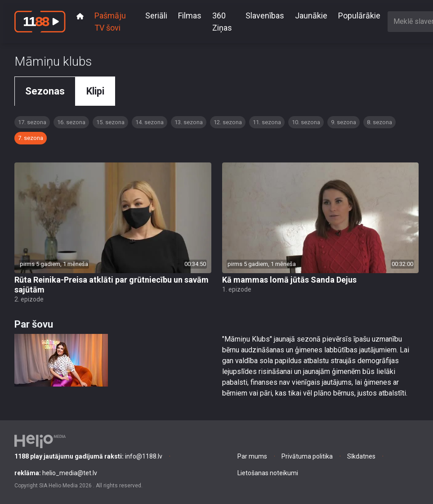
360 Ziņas (222, 22)
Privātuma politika (307, 456)
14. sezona (150, 122)
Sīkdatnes (361, 456)
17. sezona (32, 122)
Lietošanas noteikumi (268, 473)
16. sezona (71, 122)
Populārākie (359, 16)
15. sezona (110, 122)
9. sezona (344, 122)
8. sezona (379, 122)
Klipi (95, 91)
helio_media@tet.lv (56, 473)
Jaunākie (311, 16)
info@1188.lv (88, 456)
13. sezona (189, 122)
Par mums (252, 456)
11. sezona (267, 122)
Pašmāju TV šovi (110, 22)
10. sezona (306, 122)
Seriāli (156, 16)
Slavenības (265, 16)
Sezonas (45, 91)
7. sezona (31, 138)
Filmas (190, 16)
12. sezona (228, 122)
